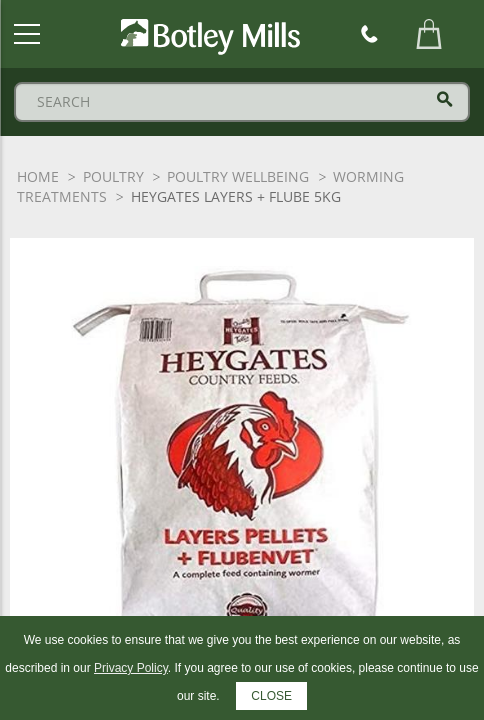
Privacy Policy (131, 668)
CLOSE (271, 696)
